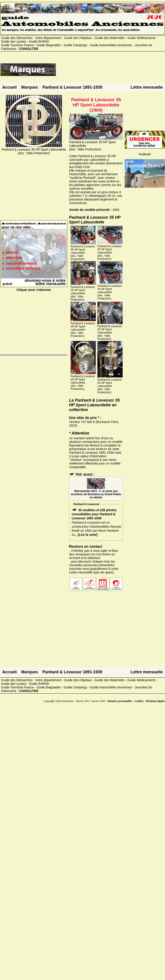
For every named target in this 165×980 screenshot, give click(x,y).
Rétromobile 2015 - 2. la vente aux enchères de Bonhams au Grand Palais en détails (96, 493)
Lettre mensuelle (147, 87)
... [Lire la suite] (86, 535)
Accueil (9, 87)
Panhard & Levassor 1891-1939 (72, 87)
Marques (30, 87)
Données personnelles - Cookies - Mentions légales (136, 701)
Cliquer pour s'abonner (34, 288)
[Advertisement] (110, 71)
